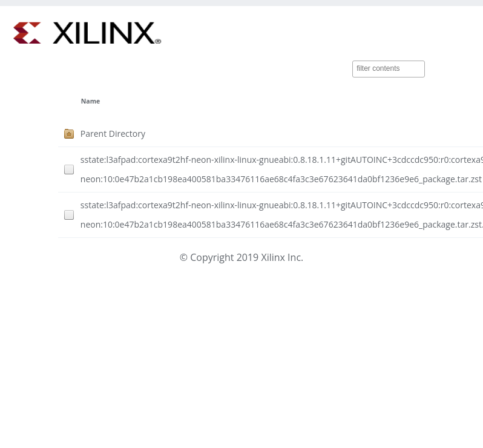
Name (90, 101)
